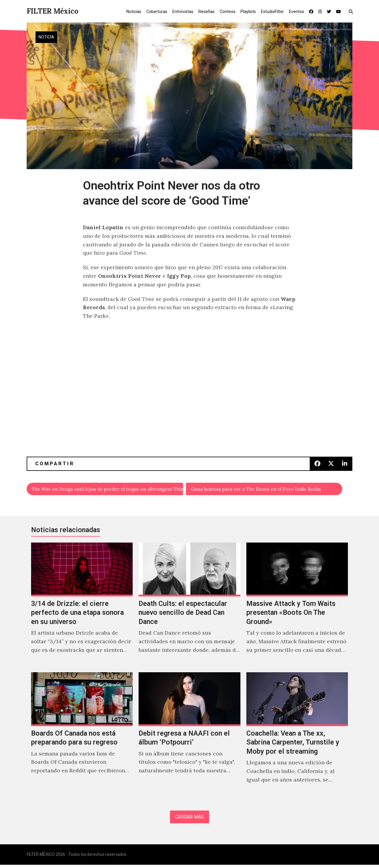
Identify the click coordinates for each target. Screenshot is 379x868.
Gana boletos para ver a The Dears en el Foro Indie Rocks (265, 490)
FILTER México (53, 11)
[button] (352, 11)
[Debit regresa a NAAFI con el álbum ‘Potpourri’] (189, 736)
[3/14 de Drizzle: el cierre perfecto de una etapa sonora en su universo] (82, 606)
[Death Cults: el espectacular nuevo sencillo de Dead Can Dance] (189, 606)
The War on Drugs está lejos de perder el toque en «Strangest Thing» (108, 490)
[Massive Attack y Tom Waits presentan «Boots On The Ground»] (297, 606)
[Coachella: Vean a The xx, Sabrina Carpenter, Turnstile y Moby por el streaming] (297, 736)
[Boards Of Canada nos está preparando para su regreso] (82, 736)
